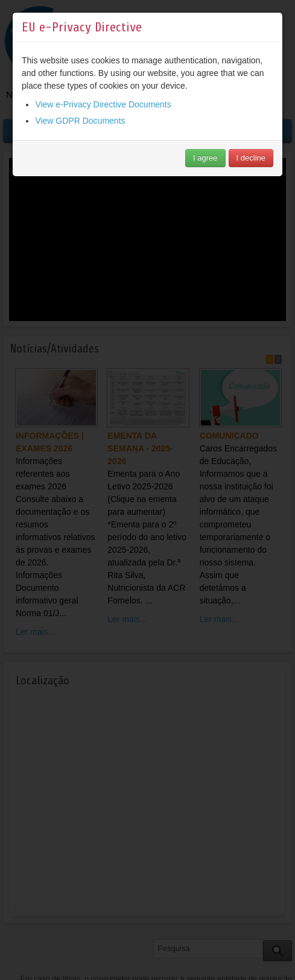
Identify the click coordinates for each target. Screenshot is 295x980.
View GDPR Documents (80, 121)
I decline (251, 158)
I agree (205, 158)
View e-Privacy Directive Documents (103, 104)
